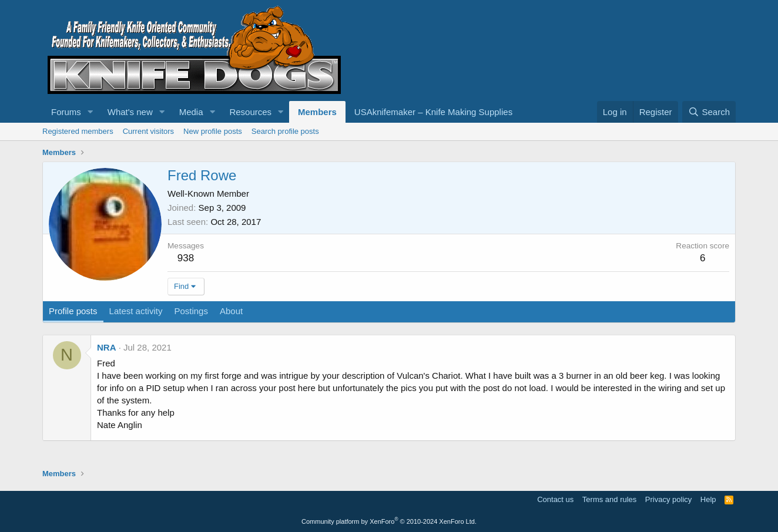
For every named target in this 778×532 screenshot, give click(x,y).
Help (708, 499)
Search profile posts (285, 131)
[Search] (709, 112)
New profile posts (213, 131)
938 (186, 258)
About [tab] (231, 311)
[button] (90, 112)
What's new (130, 112)
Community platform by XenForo (389, 521)
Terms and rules (609, 499)
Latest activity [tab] (136, 311)
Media (191, 112)
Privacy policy (668, 499)
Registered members (78, 131)
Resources (250, 112)
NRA (107, 347)
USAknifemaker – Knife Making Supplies (433, 112)
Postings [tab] (191, 311)
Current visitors (148, 131)
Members (317, 112)
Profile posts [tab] (73, 311)
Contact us (555, 499)
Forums (66, 112)
